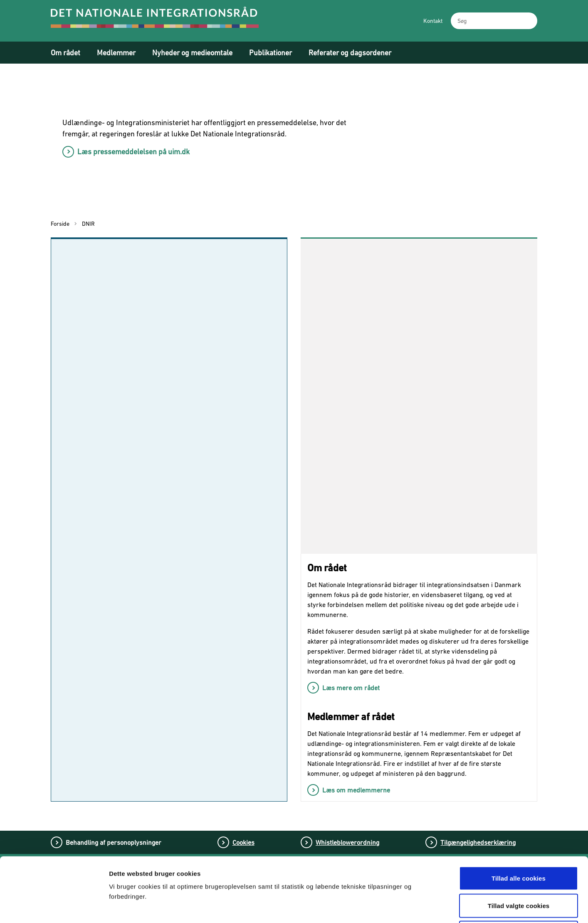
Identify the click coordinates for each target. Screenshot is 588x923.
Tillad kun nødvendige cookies (518, 868)
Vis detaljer (436, 907)
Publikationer (271, 53)
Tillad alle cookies (519, 814)
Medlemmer (116, 53)
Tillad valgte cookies (519, 841)
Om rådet (65, 53)
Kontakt (433, 21)
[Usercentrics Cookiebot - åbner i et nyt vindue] (54, 907)
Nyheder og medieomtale (192, 53)
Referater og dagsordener (350, 53)
